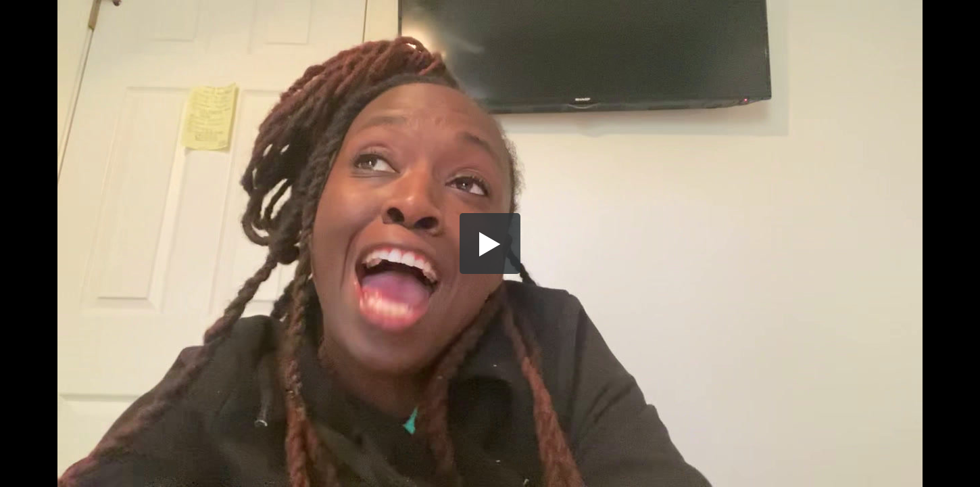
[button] (490, 243)
